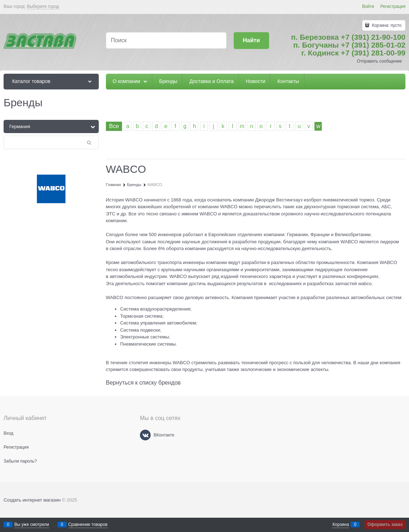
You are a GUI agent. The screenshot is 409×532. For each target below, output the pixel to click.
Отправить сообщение (379, 61)
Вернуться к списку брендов (143, 383)
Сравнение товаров (88, 524)
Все (114, 126)
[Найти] (251, 41)
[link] (43, 7)
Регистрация (393, 6)
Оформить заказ (385, 524)
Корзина (341, 524)
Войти (368, 6)
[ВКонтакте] (145, 435)
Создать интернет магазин (32, 500)
